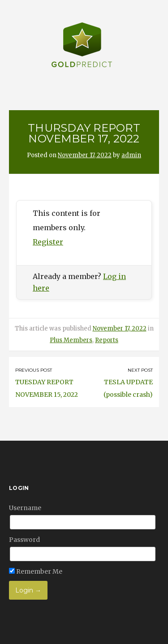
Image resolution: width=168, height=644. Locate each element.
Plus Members (71, 340)
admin (131, 155)
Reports (107, 340)
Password (24, 540)
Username (25, 508)
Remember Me (36, 571)
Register (48, 242)
